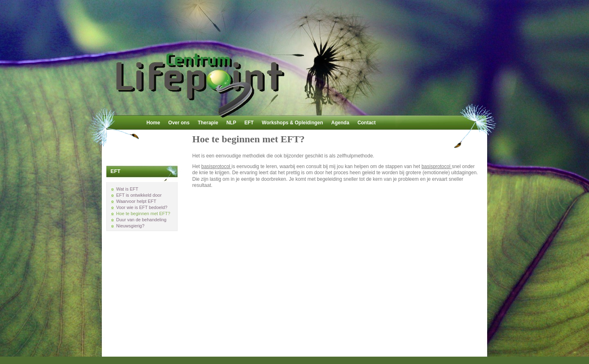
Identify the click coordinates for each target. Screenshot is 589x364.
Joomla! (310, 353)
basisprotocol (216, 166)
